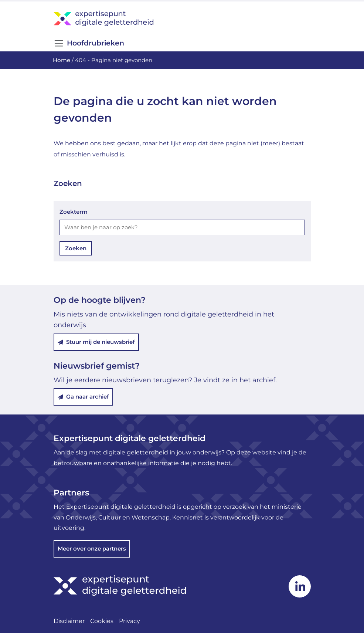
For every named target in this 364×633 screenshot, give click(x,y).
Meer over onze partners (92, 549)
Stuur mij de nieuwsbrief (96, 342)
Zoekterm (74, 212)
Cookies (102, 621)
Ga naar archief (83, 397)
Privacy (130, 621)
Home (62, 60)
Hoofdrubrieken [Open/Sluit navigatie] (89, 43)
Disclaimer (69, 621)
